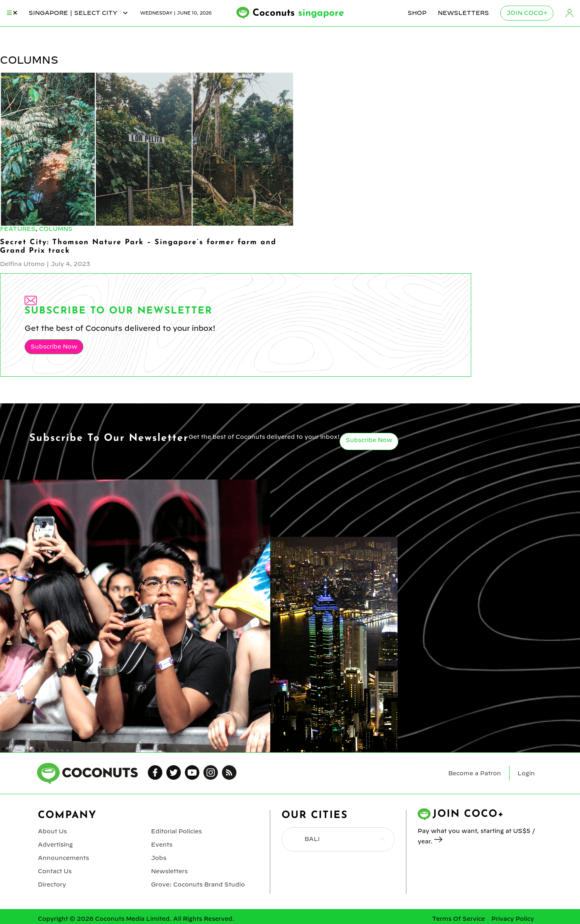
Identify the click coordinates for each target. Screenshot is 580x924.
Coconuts (298, 13)
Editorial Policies (176, 831)
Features (18, 229)
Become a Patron (475, 773)
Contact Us (55, 871)
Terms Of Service (459, 919)
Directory (52, 885)
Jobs (159, 858)
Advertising (55, 845)
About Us (52, 831)
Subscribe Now (54, 347)
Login (570, 13)
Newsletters (463, 13)
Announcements (63, 858)
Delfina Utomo (22, 264)
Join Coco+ (527, 13)
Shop (417, 13)
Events (162, 845)
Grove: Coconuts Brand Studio (198, 885)
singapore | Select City (79, 13)
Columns (56, 229)
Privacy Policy (513, 919)
